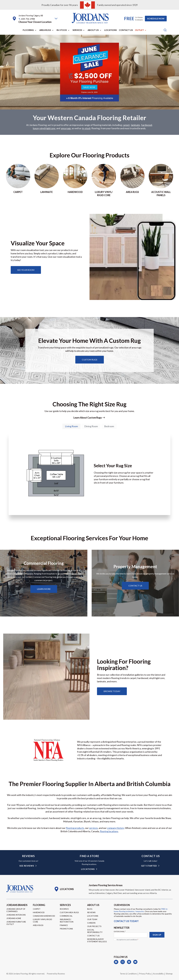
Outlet (139, 30)
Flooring (28, 30)
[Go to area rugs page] (132, 180)
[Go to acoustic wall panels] (161, 180)
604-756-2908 (28, 19)
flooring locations (109, 831)
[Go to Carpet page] (18, 180)
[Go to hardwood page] (75, 180)
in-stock (86, 128)
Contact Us (126, 30)
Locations (111, 30)
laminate (135, 125)
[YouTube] (135, 962)
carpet (126, 125)
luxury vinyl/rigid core (44, 128)
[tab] (71, 426)
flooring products (75, 828)
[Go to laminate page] (47, 180)
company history (116, 828)
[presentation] (134, 947)
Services (77, 30)
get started (149, 866)
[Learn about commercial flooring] (44, 589)
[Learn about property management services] (135, 586)
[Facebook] (116, 962)
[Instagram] (123, 962)
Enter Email (120, 931)
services (93, 828)
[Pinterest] (129, 962)
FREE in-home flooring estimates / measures (141, 910)
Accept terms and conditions (127, 940)
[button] (56, 19)
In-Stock (62, 30)
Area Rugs (45, 30)
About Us (93, 30)
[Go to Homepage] (20, 889)
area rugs (66, 128)
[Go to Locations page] (64, 889)
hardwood (147, 125)
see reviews (27, 866)
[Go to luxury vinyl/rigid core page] (104, 180)
